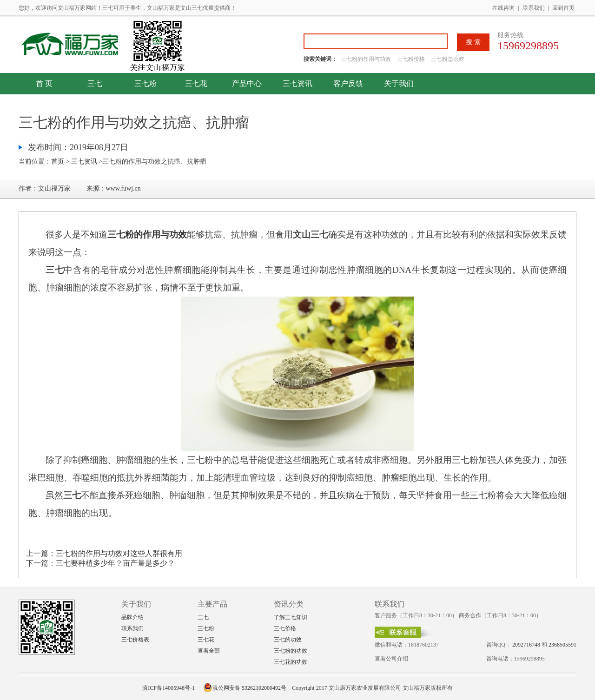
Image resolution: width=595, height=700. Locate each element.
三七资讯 (297, 83)
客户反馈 (348, 83)
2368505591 (562, 645)
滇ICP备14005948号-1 (169, 688)
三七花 (196, 83)
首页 (58, 162)
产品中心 (247, 83)
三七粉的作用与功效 (367, 59)
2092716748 (526, 645)
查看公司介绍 (391, 659)
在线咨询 (503, 8)
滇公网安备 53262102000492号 (245, 688)
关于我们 (399, 83)
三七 (95, 83)
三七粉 (145, 83)
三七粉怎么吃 (448, 59)
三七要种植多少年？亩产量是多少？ (115, 563)
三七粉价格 (411, 59)
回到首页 (563, 8)
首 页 (44, 83)
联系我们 (534, 8)
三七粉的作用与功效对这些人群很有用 (119, 553)
